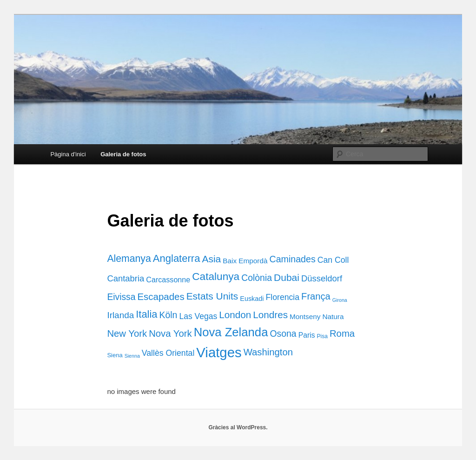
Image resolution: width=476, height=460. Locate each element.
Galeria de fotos (123, 154)
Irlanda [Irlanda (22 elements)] (120, 315)
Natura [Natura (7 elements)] (333, 317)
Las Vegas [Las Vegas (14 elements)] (198, 316)
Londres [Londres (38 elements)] (270, 315)
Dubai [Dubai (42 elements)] (287, 277)
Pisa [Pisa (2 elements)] (322, 336)
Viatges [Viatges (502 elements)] (219, 352)
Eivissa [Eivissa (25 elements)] (121, 297)
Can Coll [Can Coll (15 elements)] (333, 260)
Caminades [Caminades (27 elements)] (293, 259)
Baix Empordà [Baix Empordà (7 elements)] (245, 261)
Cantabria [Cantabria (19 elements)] (126, 278)
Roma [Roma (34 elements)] (342, 333)
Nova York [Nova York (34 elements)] (170, 333)
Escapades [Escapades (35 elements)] (161, 297)
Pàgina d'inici (68, 154)
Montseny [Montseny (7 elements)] (305, 317)
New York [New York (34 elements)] (127, 333)
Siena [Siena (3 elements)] (115, 355)
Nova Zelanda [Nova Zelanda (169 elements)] (231, 332)
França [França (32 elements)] (316, 296)
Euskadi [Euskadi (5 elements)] (252, 299)
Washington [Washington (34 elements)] (268, 352)
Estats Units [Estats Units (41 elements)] (212, 296)
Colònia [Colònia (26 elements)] (257, 278)
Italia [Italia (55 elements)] (146, 314)
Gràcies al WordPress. (238, 427)
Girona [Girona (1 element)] (340, 300)
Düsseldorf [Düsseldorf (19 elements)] (322, 278)
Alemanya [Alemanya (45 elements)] (129, 259)
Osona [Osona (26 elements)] (283, 333)
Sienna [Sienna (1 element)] (132, 356)
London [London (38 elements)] (235, 315)
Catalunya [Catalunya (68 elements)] (216, 277)
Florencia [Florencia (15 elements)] (282, 297)
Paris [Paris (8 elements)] (307, 335)
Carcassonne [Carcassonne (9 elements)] (168, 280)
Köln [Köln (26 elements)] (169, 315)
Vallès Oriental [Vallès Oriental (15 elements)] (168, 353)
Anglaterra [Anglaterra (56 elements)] (177, 258)
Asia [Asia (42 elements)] (211, 259)
